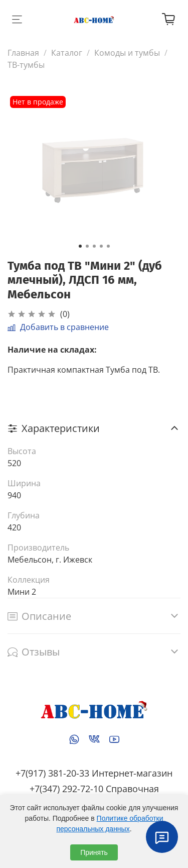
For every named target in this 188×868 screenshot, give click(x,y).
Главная (23, 53)
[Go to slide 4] (101, 246)
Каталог (67, 53)
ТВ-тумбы (26, 65)
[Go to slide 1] (80, 246)
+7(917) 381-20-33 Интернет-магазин (94, 773)
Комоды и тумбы (127, 53)
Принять (94, 852)
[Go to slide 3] (94, 246)
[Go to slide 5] (108, 246)
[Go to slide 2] (87, 246)
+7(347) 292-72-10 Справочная (94, 789)
